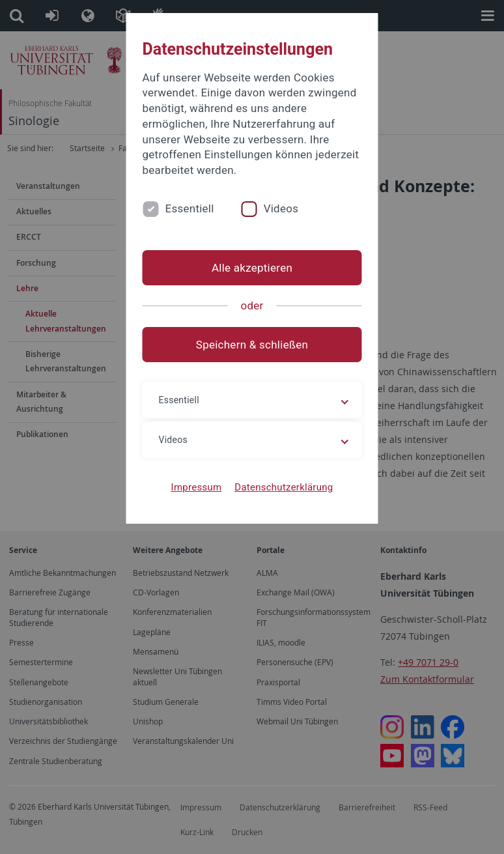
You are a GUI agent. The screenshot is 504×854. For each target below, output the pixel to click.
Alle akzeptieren (252, 268)
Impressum (197, 487)
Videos (281, 208)
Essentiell (190, 208)
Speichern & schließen (252, 345)
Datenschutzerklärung (284, 487)
